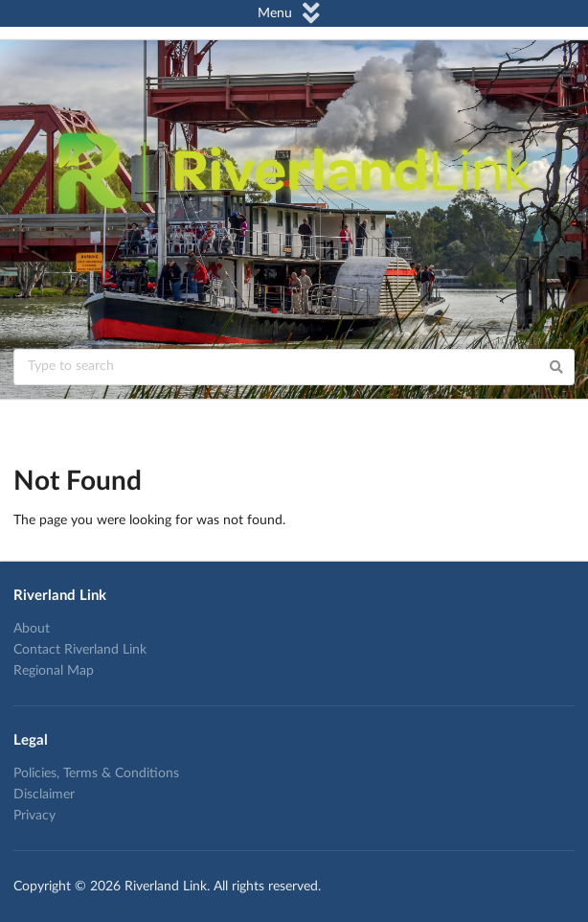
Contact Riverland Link (80, 650)
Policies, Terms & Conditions (96, 773)
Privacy (34, 816)
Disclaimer (44, 795)
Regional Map (54, 671)
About (32, 629)
